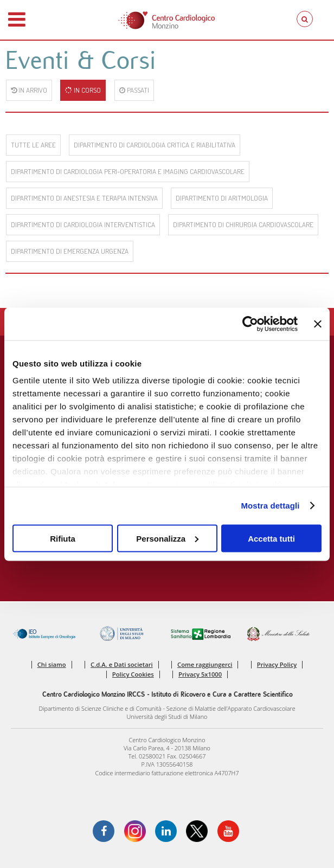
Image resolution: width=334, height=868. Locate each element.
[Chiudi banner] (318, 324)
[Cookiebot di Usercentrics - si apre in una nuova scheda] (250, 324)
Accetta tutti (271, 538)
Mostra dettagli (270, 506)
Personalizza (167, 538)
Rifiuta (63, 538)
